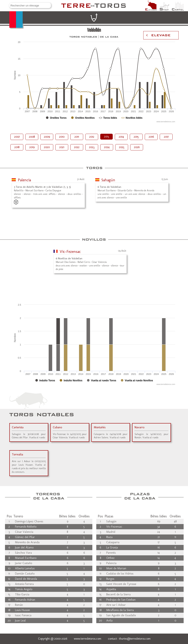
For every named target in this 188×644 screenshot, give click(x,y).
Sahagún (108, 180)
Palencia (24, 180)
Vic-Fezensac (70, 252)
